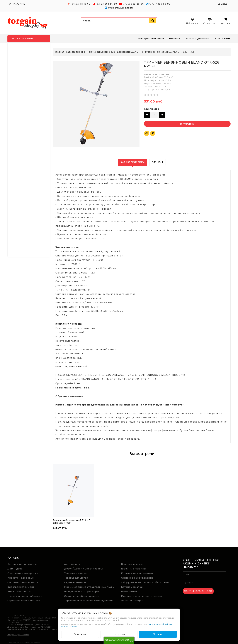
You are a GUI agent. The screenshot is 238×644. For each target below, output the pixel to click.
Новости (175, 39)
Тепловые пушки (75, 573)
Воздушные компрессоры (82, 591)
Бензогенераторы (19, 591)
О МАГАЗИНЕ (222, 39)
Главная (60, 52)
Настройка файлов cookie (18, 635)
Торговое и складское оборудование (89, 601)
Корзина (226, 21)
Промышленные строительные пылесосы (90, 587)
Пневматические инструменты (142, 596)
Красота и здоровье (21, 578)
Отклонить (80, 634)
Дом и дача (15, 569)
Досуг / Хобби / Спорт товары (83, 569)
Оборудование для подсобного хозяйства (147, 582)
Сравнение (210, 21)
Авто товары (72, 564)
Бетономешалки (132, 587)
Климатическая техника (137, 573)
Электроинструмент (21, 587)
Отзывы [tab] (157, 162)
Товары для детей (76, 578)
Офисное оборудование (137, 578)
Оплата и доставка (197, 39)
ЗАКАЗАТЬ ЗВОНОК (117, 640)
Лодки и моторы (132, 601)
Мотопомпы (129, 591)
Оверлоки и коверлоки (23, 573)
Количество (152, 109)
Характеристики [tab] (133, 162)
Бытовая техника (132, 564)
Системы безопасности (23, 582)
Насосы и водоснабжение (25, 596)
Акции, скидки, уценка (22, 564)
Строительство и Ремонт (24, 601)
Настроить (119, 634)
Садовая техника (75, 582)
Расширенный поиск (151, 39)
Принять (158, 634)
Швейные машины (134, 569)
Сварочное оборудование (82, 596)
